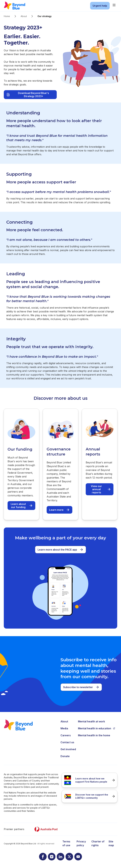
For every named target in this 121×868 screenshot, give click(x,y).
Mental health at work (91, 721)
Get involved (68, 749)
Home (7, 16)
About (24, 16)
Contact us (67, 742)
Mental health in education (97, 728)
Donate (65, 756)
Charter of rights (98, 843)
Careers (66, 735)
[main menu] (114, 5)
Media (64, 728)
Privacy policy (81, 843)
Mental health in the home (94, 735)
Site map (111, 843)
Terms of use (66, 843)
